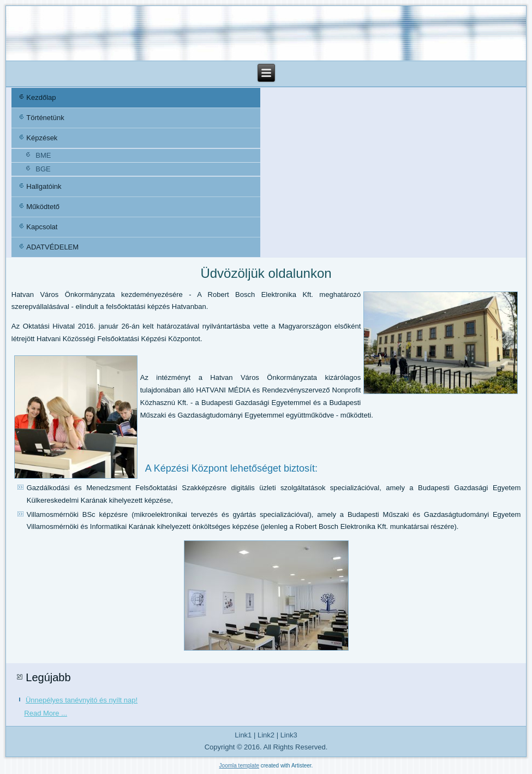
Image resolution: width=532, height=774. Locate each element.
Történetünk (45, 118)
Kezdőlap (41, 97)
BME (43, 155)
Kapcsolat (42, 227)
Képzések (42, 138)
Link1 (243, 735)
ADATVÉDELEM (52, 247)
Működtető (43, 207)
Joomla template (239, 766)
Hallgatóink (44, 186)
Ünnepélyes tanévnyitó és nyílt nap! (82, 700)
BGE (43, 169)
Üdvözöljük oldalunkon (266, 273)
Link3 (289, 735)
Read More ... (46, 713)
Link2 (266, 735)
